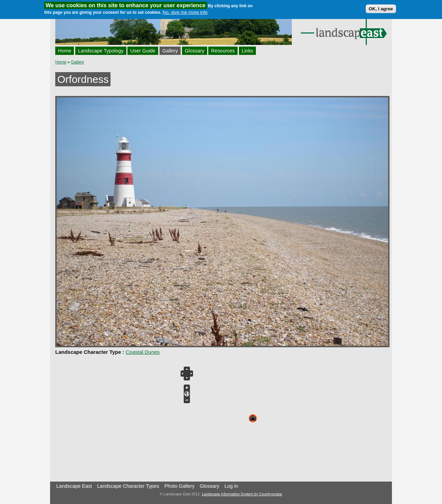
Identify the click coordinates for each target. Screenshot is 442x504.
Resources (223, 51)
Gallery (170, 51)
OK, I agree (381, 9)
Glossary (195, 51)
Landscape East (74, 486)
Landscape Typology (101, 51)
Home (65, 51)
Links (248, 51)
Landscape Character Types (128, 486)
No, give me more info (185, 12)
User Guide (143, 51)
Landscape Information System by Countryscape (242, 494)
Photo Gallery (179, 486)
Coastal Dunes (143, 352)
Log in (231, 486)
